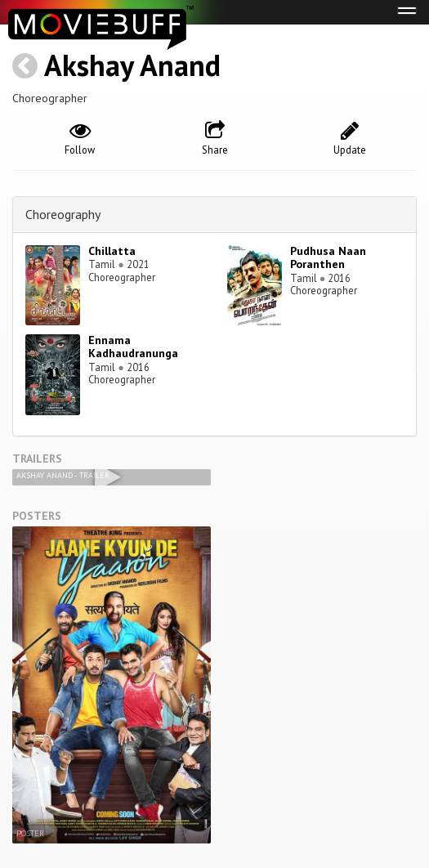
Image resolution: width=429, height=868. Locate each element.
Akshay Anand (132, 65)
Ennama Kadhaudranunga (133, 347)
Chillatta (112, 251)
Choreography (63, 214)
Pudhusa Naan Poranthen (328, 258)
